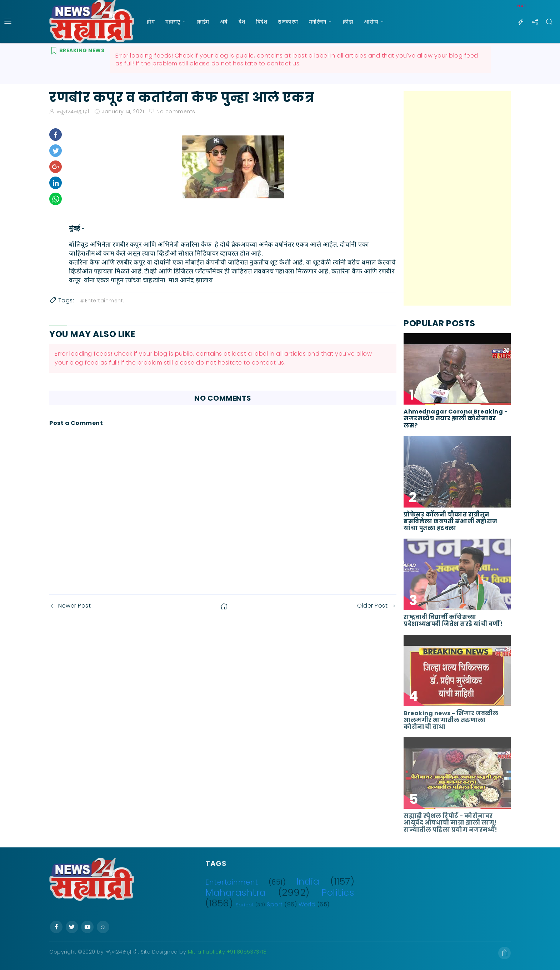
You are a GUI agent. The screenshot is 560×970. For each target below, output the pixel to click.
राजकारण (288, 22)
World (307, 904)
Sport (275, 904)
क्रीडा (348, 22)
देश (242, 22)
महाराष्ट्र (173, 22)
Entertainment (232, 882)
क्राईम (203, 22)
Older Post (377, 606)
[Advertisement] (457, 198)
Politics (338, 892)
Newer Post (70, 606)
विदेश (262, 22)
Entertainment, (102, 301)
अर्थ (224, 22)
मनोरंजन (318, 22)
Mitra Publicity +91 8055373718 (227, 952)
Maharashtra (236, 892)
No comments (176, 112)
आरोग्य (371, 22)
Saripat (245, 905)
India (308, 881)
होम (151, 22)
